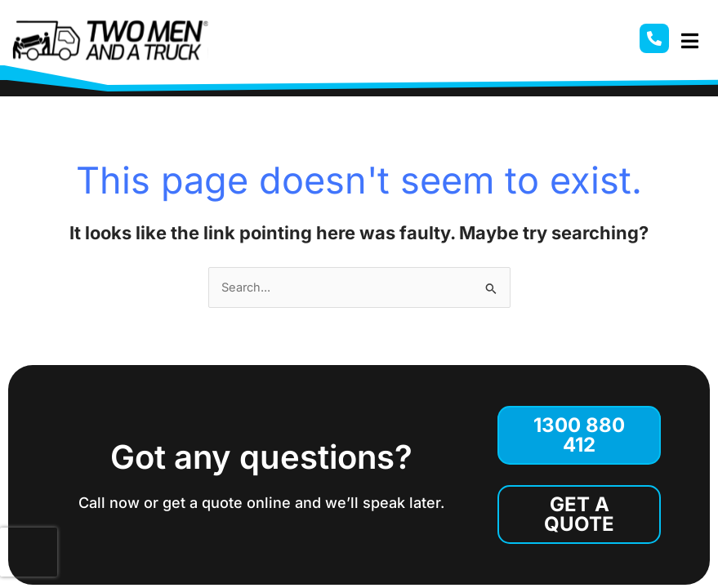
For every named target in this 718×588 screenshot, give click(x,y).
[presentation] (29, 552)
